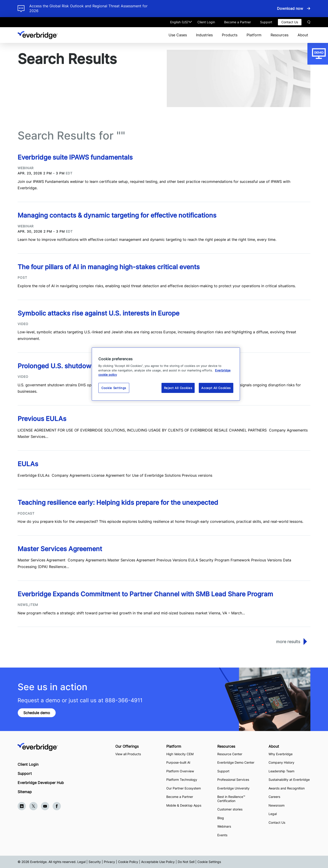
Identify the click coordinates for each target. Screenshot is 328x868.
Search (309, 22)
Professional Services (233, 780)
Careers (274, 797)
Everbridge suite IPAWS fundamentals (75, 157)
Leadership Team (281, 771)
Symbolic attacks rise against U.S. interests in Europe (98, 313)
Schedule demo (37, 713)
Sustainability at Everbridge (289, 780)
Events (222, 835)
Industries (204, 35)
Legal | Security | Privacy (96, 862)
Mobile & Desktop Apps (184, 805)
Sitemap (25, 792)
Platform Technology (182, 780)
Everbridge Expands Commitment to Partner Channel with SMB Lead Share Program (145, 594)
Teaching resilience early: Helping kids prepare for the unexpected (118, 502)
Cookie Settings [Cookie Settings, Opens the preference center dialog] (114, 388)
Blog (221, 818)
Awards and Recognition (287, 788)
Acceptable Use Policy (158, 862)
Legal (273, 814)
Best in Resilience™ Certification (231, 799)
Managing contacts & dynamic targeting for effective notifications (117, 215)
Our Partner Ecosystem (184, 788)
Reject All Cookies (178, 388)
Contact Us (290, 22)
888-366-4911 (124, 700)
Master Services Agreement (61, 549)
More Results (288, 642)
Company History (281, 762)
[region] (166, 374)
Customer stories (230, 809)
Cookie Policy (128, 862)
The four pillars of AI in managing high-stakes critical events (109, 267)
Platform (254, 35)
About (303, 35)
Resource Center (230, 754)
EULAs (28, 464)
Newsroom (277, 805)
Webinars (224, 826)
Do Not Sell (186, 862)
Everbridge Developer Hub (41, 783)
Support (266, 22)
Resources (280, 35)
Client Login (206, 22)
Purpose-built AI (178, 762)
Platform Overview (180, 771)
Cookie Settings (209, 862)
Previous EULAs (42, 419)
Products (230, 35)
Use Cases (178, 35)
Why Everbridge (281, 754)
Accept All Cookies (216, 388)
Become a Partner (238, 22)
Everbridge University (233, 788)
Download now (290, 8)
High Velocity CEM (180, 754)
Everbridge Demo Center (236, 762)
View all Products (128, 754)
